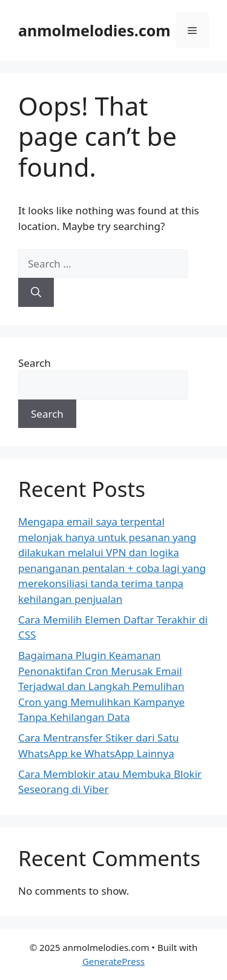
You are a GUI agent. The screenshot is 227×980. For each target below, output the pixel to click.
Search (35, 363)
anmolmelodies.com (94, 30)
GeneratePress (113, 961)
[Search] (36, 292)
